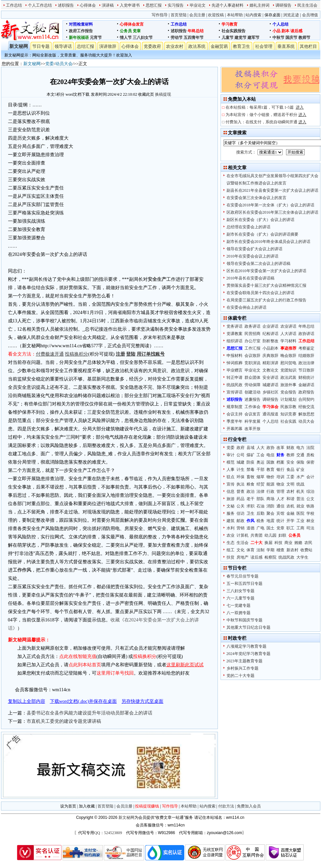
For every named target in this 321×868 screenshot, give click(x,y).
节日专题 (41, 46)
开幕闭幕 (235, 429)
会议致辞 (252, 356)
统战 (300, 484)
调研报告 (283, 5)
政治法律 (306, 363)
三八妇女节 (143, 38)
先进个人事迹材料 (228, 5)
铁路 (310, 506)
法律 (260, 491)
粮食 (250, 484)
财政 (290, 448)
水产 (300, 477)
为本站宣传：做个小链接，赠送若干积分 (266, 115)
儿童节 (228, 38)
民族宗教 (288, 407)
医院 (300, 513)
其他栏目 (308, 46)
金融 (290, 513)
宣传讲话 (235, 392)
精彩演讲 (270, 363)
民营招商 (252, 334)
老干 (250, 499)
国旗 (270, 462)
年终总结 (196, 31)
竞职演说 (252, 363)
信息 (231, 491)
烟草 (260, 477)
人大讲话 (288, 334)
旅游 (231, 499)
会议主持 (235, 414)
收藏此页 (146, 94)
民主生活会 (307, 5)
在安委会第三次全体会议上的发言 (256, 198)
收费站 (306, 550)
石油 (260, 506)
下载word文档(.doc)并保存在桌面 (83, 701)
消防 (270, 506)
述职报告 (66, 5)
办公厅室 (252, 341)
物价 (270, 477)
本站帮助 (235, 15)
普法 (300, 499)
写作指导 (160, 15)
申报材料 (235, 356)
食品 (290, 470)
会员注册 (197, 15)
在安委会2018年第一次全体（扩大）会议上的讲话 (270, 205)
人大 (260, 448)
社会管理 (264, 46)
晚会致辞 (288, 356)
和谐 (290, 499)
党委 (50, 64)
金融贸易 (219, 46)
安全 (290, 462)
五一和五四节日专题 (244, 584)
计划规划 (288, 399)
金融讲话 (306, 385)
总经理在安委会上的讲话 (248, 227)
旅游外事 (288, 385)
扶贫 (231, 557)
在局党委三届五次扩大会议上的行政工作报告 (266, 300)
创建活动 (252, 392)
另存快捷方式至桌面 (142, 701)
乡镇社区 (270, 392)
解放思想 (306, 414)
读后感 (296, 31)
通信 (280, 506)
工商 (300, 528)
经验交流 (306, 407)
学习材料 (288, 341)
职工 (290, 528)
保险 (300, 462)
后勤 (260, 513)
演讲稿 (108, 5)
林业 (310, 521)
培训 (280, 477)
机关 (300, 491)
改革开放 (252, 429)
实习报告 (176, 5)
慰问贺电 (288, 363)
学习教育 (230, 24)
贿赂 (298, 543)
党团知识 (288, 370)
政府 (241, 448)
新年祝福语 (79, 38)
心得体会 (88, 5)
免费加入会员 (249, 806)
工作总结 (14, 5)
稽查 (280, 550)
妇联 (282, 535)
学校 (310, 513)
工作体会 (252, 407)
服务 (231, 513)
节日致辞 (306, 370)
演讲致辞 (108, 46)
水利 (231, 528)
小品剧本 (270, 348)
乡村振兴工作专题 (242, 668)
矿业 (300, 470)
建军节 (253, 38)
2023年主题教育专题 (244, 661)
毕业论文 (198, 5)
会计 (310, 477)
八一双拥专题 (239, 613)
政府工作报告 (81, 31)
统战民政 (235, 385)
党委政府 (152, 46)
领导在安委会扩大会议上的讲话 (254, 249)
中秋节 (278, 38)
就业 (300, 506)
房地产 (242, 557)
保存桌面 (272, 15)
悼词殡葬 (235, 363)
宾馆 (280, 513)
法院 (310, 448)
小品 (276, 31)
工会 (260, 455)
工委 (290, 477)
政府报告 (306, 392)
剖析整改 (270, 341)
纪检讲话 (270, 334)
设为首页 (68, 806)
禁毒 (250, 470)
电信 (270, 455)
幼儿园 (270, 535)
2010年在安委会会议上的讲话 (252, 256)
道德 (250, 528)
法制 (260, 550)
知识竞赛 (288, 414)
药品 (241, 499)
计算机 (242, 535)
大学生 (302, 557)
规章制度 (235, 407)
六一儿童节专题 (241, 598)
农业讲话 (288, 326)
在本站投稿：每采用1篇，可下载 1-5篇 (265, 107)
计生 (241, 470)
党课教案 (235, 334)
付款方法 (226, 806)
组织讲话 (235, 341)
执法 (241, 484)
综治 (310, 491)
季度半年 (235, 421)
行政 (270, 491)
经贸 (260, 484)
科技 (278, 543)
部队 (260, 499)
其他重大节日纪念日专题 (248, 627)
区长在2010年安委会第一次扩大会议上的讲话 (266, 271)
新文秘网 (19, 46)
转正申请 (235, 378)
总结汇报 (85, 46)
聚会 (270, 513)
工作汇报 (252, 348)
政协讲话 (306, 334)
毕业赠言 (235, 370)
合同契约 (306, 399)
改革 (280, 448)
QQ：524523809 (108, 833)
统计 (280, 521)
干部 (260, 470)
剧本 (285, 31)
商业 (288, 543)
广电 (260, 528)
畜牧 (250, 477)
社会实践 (288, 421)
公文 (310, 499)
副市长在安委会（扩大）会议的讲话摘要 (262, 234)
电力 (300, 448)
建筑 (231, 521)
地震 (270, 521)
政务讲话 (252, 326)
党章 (137, 31)
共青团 (256, 535)
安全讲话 (270, 378)
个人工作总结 (40, 5)
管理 (280, 491)
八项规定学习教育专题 (246, 646)
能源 (270, 484)
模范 (231, 462)
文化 (241, 550)
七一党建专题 (239, 605)
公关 (241, 506)
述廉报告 (252, 399)
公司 (241, 455)
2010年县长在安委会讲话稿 (250, 278)
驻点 (231, 477)
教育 (270, 470)
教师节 (304, 38)
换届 (268, 543)
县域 (250, 448)
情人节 (126, 38)
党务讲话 (235, 326)
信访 (241, 513)
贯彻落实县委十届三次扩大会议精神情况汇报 (266, 285)
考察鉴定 (306, 348)
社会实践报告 (234, 31)
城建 (241, 462)
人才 (280, 499)
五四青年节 (194, 38)
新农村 (292, 550)
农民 (308, 543)
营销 (241, 528)
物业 (280, 484)
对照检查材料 (81, 24)
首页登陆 (179, 15)
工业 (300, 521)
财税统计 (306, 378)
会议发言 (252, 414)
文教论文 (270, 370)
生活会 (242, 543)
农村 (290, 491)
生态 (231, 543)
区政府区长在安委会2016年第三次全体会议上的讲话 (272, 212)
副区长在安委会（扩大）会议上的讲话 (260, 220)
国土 (270, 528)
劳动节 (177, 38)
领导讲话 (63, 46)
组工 (231, 550)
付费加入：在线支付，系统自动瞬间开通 (266, 122)
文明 (290, 484)
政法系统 (197, 46)
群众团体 (252, 378)
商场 (270, 499)
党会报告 (288, 392)
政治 (250, 491)
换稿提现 (163, 94)
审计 (231, 455)
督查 (241, 491)
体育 (250, 550)
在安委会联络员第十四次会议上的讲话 (260, 293)
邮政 (241, 521)
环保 (241, 477)
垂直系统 (286, 46)
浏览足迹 (291, 15)
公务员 (126, 31)
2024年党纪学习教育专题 (248, 654)
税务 (260, 521)
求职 (250, 506)
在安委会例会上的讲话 (246, 307)
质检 (310, 455)
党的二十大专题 (241, 676)
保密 (310, 462)
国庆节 (291, 38)
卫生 (250, 513)
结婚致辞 (306, 356)
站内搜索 (253, 15)
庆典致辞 (270, 356)
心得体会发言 (132, 24)
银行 (280, 470)
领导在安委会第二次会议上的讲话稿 (258, 264)
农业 (231, 535)
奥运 (260, 462)
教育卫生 (241, 46)
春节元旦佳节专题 (242, 576)
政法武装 (288, 378)
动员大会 (64, 64)
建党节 (241, 38)
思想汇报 (154, 5)
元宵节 (96, 38)
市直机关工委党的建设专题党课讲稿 (64, 721)
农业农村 (175, 46)
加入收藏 (87, 806)
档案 (280, 462)
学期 (270, 550)
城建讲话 (270, 385)
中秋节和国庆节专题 (244, 620)
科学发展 (252, 421)
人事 (231, 470)
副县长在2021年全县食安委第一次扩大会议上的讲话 (272, 190)
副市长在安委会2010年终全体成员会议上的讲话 (268, 242)
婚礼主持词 (259, 5)
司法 (310, 528)
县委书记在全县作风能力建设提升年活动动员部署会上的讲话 (89, 713)
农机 (290, 506)
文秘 (231, 506)
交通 (300, 455)
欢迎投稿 (216, 15)
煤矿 (250, 455)
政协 (270, 448)
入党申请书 (130, 5)
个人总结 (280, 24)
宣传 (231, 484)
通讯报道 (270, 414)
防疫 (250, 462)
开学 (290, 521)
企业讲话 (270, 326)
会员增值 (310, 15)
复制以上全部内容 (27, 701)
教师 (290, 455)
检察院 (270, 557)
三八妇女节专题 (241, 591)
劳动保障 (252, 385)
